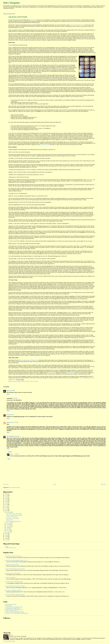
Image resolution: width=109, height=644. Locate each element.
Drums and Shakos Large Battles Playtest (15, 595)
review (31, 381)
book (13, 381)
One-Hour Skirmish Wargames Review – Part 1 (17, 560)
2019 (6, 500)
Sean (8, 415)
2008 (6, 538)
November (9, 523)
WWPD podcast (90, 180)
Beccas (8, 391)
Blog (7, 546)
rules (34, 381)
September (9, 526)
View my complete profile (9, 641)
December (9, 512)
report (28, 381)
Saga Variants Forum (11, 548)
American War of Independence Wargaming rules (17, 613)
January (8, 532)
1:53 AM (16, 422)
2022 (6, 495)
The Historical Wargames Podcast (77, 25)
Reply (8, 394)
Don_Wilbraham (11, 436)
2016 (6, 505)
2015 (6, 506)
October (8, 524)
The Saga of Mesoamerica (12, 517)
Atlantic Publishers (70, 373)
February (9, 531)
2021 (6, 497)
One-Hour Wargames (11, 577)
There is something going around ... (14, 521)
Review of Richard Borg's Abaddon (14, 515)
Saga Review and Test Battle (12, 518)
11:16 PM (15, 398)
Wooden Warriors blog (11, 604)
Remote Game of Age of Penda (13, 573)
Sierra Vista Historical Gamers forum (14, 609)
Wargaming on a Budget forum (13, 608)
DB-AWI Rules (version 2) (12, 611)
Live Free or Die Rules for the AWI (14, 590)
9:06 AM (17, 436)
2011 (6, 534)
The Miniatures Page (45, 145)
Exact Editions (51, 373)
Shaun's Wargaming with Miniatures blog (29, 360)
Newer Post (6, 484)
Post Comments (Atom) (15, 487)
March (8, 529)
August (8, 527)
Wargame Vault (91, 378)
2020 (6, 498)
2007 (6, 540)
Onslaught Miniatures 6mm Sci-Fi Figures (16, 586)
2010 (6, 535)
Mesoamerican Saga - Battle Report (14, 514)
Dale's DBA (9, 606)
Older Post (103, 484)
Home (55, 484)
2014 (6, 508)
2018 (6, 501)
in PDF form (82, 378)
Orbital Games (33, 20)
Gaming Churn (9, 520)
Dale (11, 454)
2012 (6, 511)
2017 (6, 503)
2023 (6, 494)
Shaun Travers (10, 422)
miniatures (23, 381)
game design (18, 381)
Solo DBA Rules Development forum (14, 607)
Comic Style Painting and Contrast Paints (15, 569)
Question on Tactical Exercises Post (14, 556)
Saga (37, 381)
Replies (10, 452)
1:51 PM (17, 454)
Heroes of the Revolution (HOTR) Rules (15, 612)
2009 (6, 537)
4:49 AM (11, 415)
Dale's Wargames (12, 3)
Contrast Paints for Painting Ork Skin (14, 582)
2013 (6, 509)
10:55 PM (13, 391)
